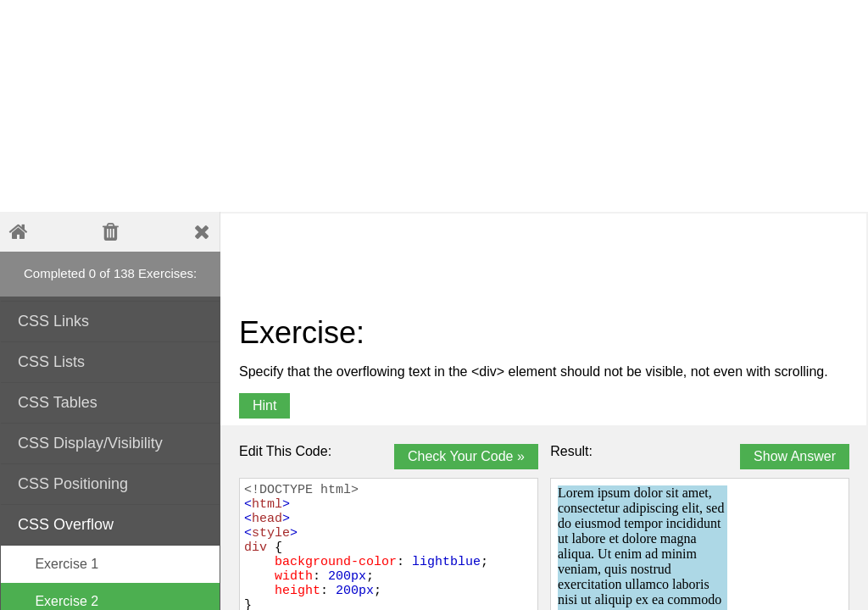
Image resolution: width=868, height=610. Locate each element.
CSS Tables (111, 401)
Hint (264, 405)
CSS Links (111, 320)
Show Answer (795, 456)
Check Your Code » (466, 456)
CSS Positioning (111, 482)
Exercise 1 (58, 564)
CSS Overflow (111, 523)
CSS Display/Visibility (111, 442)
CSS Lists (111, 360)
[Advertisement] (411, 106)
